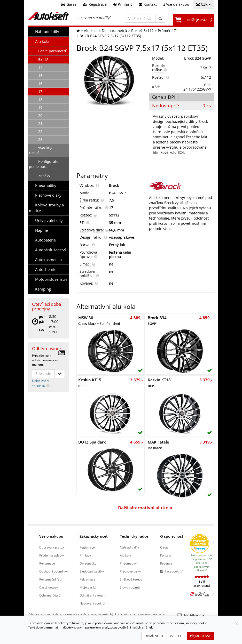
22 (40, 131)
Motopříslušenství (51, 279)
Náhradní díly (47, 32)
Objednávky (88, 563)
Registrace (87, 547)
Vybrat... (177, 636)
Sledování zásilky (92, 571)
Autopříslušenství (50, 250)
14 (40, 67)
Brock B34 (157, 320)
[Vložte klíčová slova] (140, 18)
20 (40, 115)
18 (40, 99)
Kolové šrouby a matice (46, 208)
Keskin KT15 (90, 383)
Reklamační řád (50, 579)
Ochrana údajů (50, 595)
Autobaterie (45, 240)
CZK (203, 4)
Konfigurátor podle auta (44, 164)
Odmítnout (154, 636)
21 (40, 123)
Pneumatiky (46, 185)
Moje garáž (88, 587)
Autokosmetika (48, 260)
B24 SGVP (117, 193)
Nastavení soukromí (94, 603)
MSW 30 (99, 320)
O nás (164, 547)
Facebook (172, 571)
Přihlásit (85, 555)
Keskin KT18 (159, 383)
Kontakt (166, 555)
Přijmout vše (200, 636)
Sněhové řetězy (131, 579)
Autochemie (46, 269)
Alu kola (42, 41)
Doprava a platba (52, 547)
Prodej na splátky (52, 555)
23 (40, 139)
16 (40, 83)
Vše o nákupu (51, 536)
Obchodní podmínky (53, 571)
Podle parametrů (53, 51)
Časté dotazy (49, 587)
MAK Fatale (158, 445)
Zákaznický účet (94, 536)
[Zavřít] (237, 623)
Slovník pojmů (130, 587)
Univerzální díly (49, 220)
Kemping (43, 289)
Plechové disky (48, 195)
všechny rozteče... (41, 150)
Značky (44, 176)
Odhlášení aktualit (92, 595)
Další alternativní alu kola (145, 508)
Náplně (41, 230)
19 (40, 107)
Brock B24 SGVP (198, 58)
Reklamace (47, 563)
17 (40, 91)
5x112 (43, 59)
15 (40, 75)
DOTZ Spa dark (92, 442)
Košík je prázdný (200, 20)
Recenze (166, 563)
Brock (114, 185)
